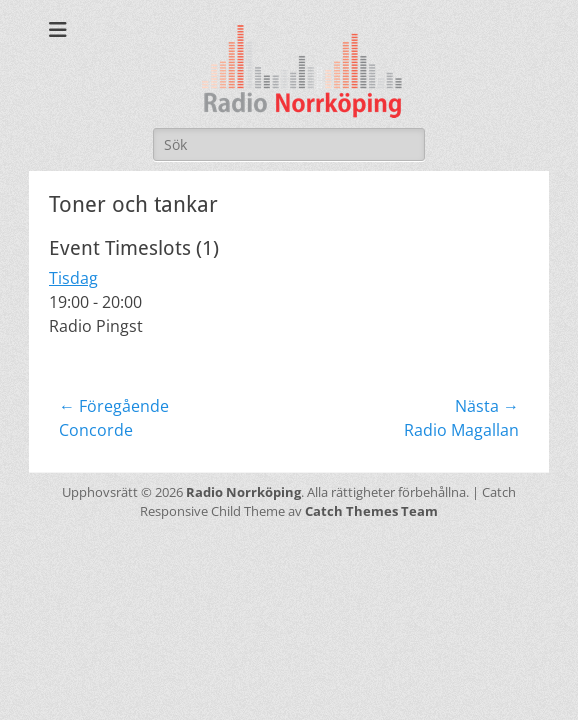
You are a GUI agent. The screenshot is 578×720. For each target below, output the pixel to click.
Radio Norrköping (243, 492)
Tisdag (73, 278)
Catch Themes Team (371, 511)
